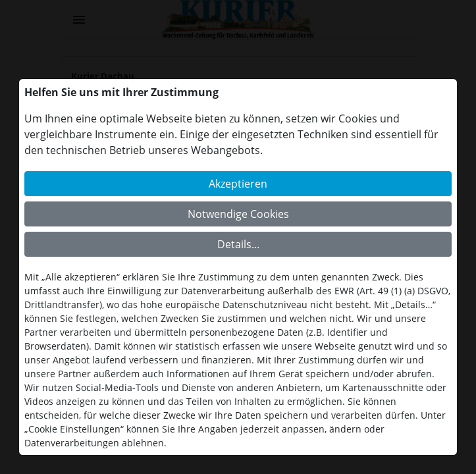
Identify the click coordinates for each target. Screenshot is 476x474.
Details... (238, 244)
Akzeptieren (238, 184)
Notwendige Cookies (238, 214)
